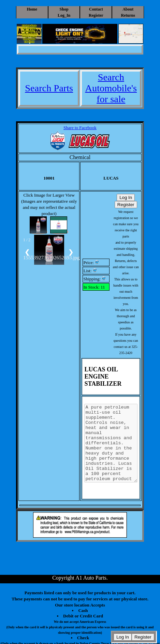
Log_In (64, 15)
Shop (64, 9)
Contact (96, 9)
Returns (128, 15)
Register (96, 15)
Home (32, 9)
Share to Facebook (80, 128)
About (128, 9)
